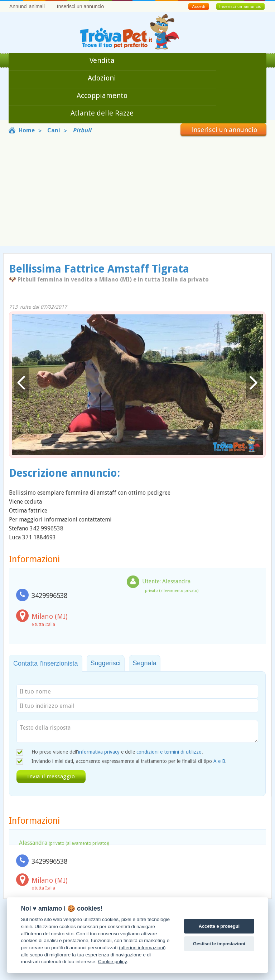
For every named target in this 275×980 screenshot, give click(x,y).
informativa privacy (99, 752)
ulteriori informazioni (142, 948)
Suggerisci (106, 663)
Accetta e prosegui (219, 926)
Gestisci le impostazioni (219, 944)
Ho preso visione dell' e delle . (117, 752)
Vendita (102, 60)
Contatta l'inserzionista (46, 663)
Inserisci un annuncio (81, 6)
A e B (219, 761)
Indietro (21, 383)
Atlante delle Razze (102, 113)
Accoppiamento (102, 95)
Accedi (199, 6)
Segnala (145, 663)
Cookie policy (112, 962)
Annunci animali (27, 6)
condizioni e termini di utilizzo (169, 752)
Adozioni (102, 78)
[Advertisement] (137, 190)
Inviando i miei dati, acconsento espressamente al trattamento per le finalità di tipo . (129, 761)
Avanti (253, 383)
